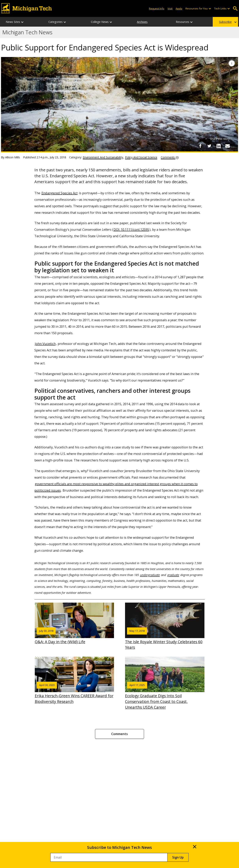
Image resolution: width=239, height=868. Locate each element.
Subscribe (225, 22)
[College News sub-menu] (111, 22)
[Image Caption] (232, 63)
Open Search (235, 9)
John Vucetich (45, 344)
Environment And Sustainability (103, 157)
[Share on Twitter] (209, 146)
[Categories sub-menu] (65, 22)
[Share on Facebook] (200, 146)
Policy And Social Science (141, 157)
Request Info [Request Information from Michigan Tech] (157, 8)
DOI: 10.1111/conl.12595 (131, 229)
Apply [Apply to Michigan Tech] (179, 8)
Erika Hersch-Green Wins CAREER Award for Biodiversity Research (74, 680)
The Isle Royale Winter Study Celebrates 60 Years (165, 626)
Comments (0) (170, 157)
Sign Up (178, 857)
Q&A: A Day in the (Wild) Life (74, 623)
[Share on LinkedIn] (218, 146)
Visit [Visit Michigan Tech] (170, 8)
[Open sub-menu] (210, 9)
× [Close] (195, 847)
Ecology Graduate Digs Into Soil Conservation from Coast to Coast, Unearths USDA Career (165, 683)
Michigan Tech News (27, 32)
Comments (119, 734)
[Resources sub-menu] (192, 22)
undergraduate (150, 575)
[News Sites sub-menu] (23, 22)
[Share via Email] (228, 146)
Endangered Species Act (60, 193)
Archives (142, 22)
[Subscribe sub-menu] (236, 22)
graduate (173, 575)
